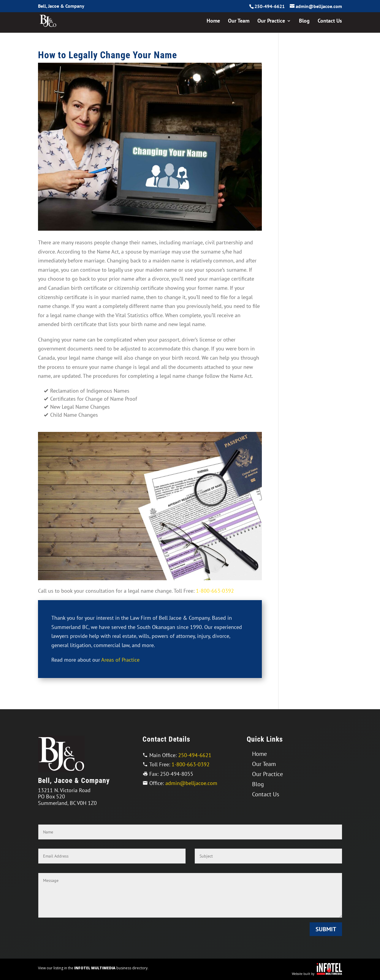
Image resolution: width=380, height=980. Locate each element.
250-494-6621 (270, 6)
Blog (304, 21)
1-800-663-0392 (215, 591)
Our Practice (271, 21)
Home (213, 21)
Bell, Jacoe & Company (61, 6)
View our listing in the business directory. (93, 968)
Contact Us (330, 21)
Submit (326, 929)
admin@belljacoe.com (191, 783)
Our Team (239, 21)
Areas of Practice (120, 660)
